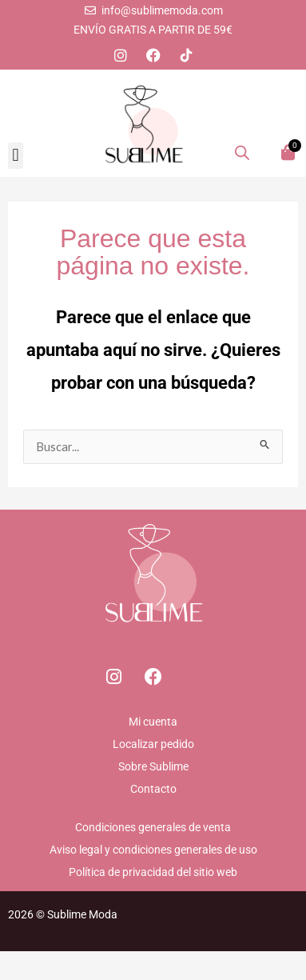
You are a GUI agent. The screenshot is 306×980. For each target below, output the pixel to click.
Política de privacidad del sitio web (153, 872)
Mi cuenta (153, 722)
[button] (16, 156)
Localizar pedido (153, 744)
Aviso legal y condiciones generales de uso (153, 850)
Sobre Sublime (153, 766)
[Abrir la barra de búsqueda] (242, 152)
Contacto (153, 789)
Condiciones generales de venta (153, 827)
